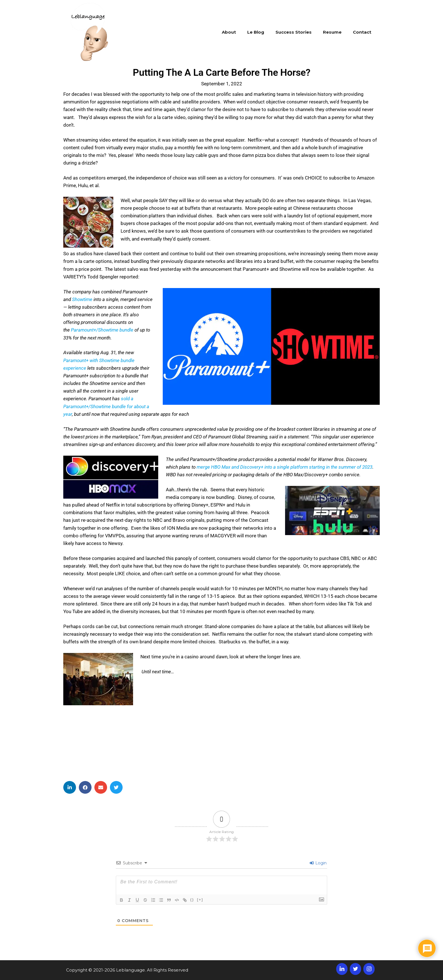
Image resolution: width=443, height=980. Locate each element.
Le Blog (256, 32)
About (229, 32)
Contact (362, 32)
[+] (200, 900)
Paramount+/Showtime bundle (102, 330)
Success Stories (294, 32)
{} (192, 900)
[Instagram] (369, 969)
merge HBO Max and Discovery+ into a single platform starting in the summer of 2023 (285, 467)
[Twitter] (355, 969)
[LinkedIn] (342, 969)
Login (318, 863)
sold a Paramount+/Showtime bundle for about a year (106, 406)
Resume (332, 32)
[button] (70, 787)
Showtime (82, 299)
